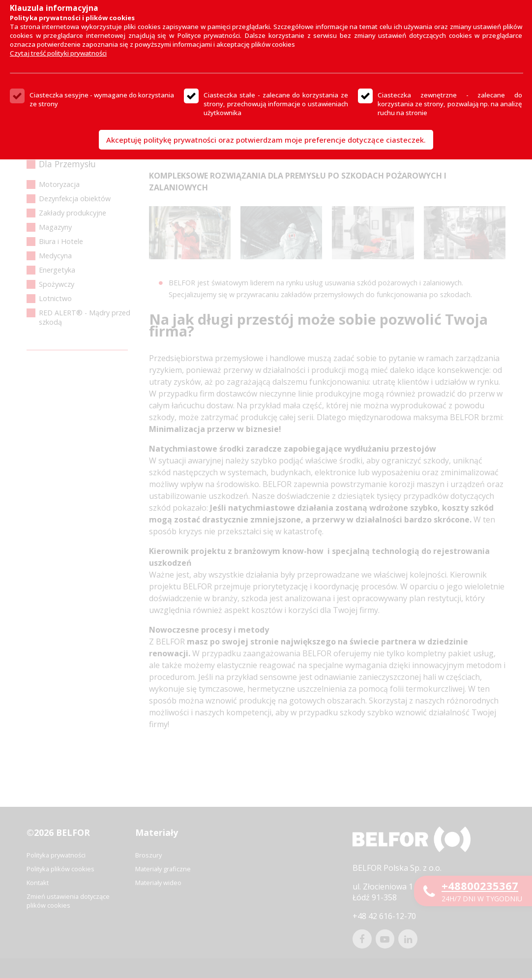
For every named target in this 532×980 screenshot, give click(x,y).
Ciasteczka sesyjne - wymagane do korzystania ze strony (102, 99)
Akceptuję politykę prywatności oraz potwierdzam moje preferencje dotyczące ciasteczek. (266, 140)
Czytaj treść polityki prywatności (58, 53)
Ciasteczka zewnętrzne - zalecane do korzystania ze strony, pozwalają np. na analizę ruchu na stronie (450, 104)
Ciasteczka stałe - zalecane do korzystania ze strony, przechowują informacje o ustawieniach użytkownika (276, 104)
